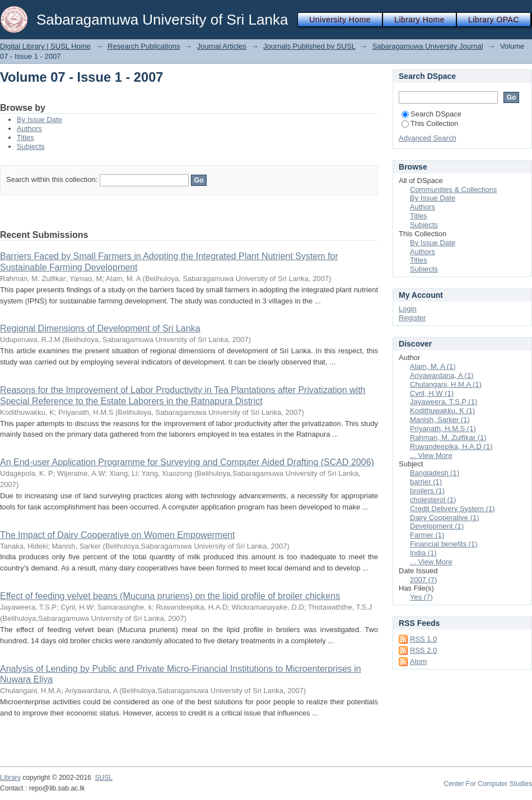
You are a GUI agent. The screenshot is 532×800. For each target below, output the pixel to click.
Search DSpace (431, 114)
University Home (340, 20)
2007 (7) (423, 580)
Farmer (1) (427, 535)
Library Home (419, 20)
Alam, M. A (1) (433, 366)
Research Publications (144, 46)
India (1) (423, 553)
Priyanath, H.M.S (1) (443, 429)
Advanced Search (428, 138)
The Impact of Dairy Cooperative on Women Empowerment (117, 535)
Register (412, 318)
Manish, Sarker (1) (440, 420)
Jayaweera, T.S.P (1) (444, 402)
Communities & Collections (453, 190)
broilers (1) (427, 491)
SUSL (104, 778)
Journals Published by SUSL (309, 46)
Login (408, 309)
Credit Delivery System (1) (452, 509)
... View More (431, 455)
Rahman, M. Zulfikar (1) (448, 438)
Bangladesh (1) (435, 473)
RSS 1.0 (423, 639)
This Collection (430, 123)
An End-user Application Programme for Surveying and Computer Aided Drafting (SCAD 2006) (187, 462)
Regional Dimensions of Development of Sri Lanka (100, 328)
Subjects (31, 146)
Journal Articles (222, 46)
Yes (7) (421, 597)
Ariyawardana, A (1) (442, 375)
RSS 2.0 (423, 650)
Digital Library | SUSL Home (45, 46)
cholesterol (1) (433, 500)
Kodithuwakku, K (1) (442, 411)
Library (10, 778)
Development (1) (437, 526)
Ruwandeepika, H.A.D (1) (451, 446)
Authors (29, 128)
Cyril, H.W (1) (432, 393)
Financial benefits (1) (444, 544)
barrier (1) (426, 482)
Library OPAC (494, 20)
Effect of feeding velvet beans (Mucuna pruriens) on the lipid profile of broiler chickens (170, 596)
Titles (25, 137)
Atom (418, 661)
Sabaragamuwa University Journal (428, 46)
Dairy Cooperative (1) (445, 518)
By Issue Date (39, 120)
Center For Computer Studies (488, 784)
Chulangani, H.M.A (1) (446, 384)
